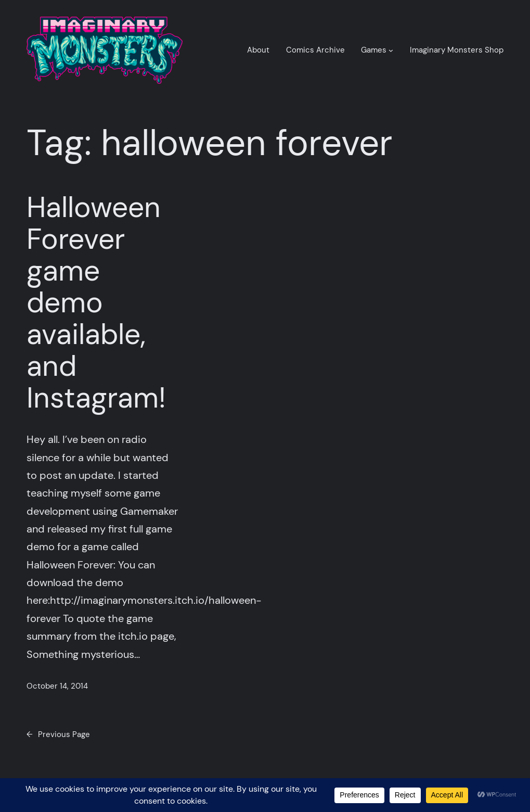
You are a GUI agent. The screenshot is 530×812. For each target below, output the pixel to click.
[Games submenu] (391, 50)
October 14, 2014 (57, 686)
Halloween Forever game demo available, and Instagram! (96, 303)
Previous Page (58, 735)
